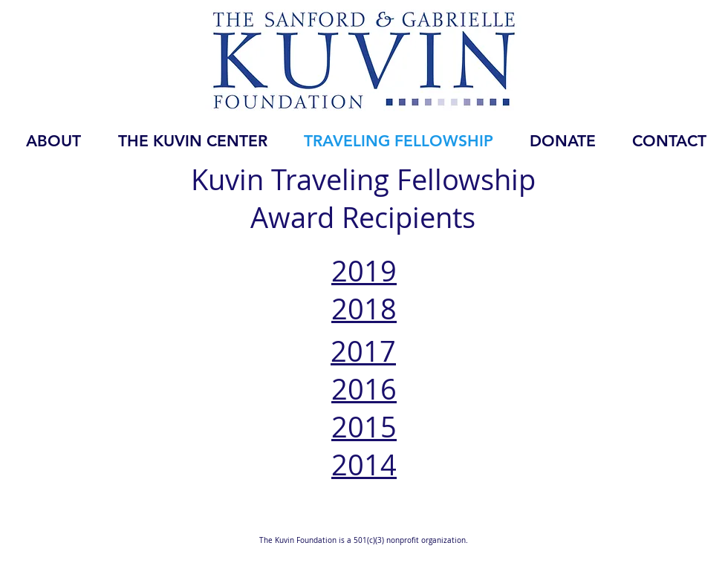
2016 (364, 389)
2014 (364, 465)
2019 (364, 271)
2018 (364, 309)
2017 (363, 351)
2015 (364, 427)
